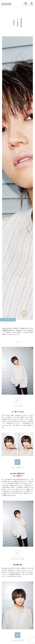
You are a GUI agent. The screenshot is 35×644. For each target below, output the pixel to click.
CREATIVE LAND (8, 320)
